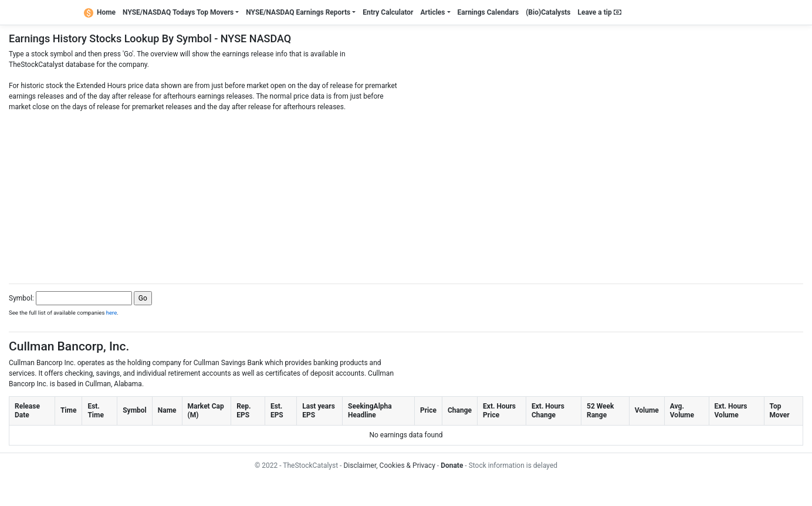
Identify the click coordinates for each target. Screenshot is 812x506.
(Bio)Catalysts (548, 12)
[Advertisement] (406, 194)
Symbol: (21, 298)
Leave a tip (600, 12)
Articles (432, 12)
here (112, 313)
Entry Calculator (388, 12)
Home (100, 12)
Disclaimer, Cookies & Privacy (389, 465)
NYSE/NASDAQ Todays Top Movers (178, 12)
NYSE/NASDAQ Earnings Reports (298, 12)
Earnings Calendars (488, 12)
